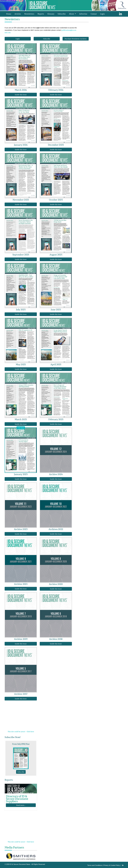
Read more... (21, 805)
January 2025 (21, 474)
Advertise (83, 14)
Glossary (51, 14)
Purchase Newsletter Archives (76, 39)
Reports (41, 14)
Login (102, 14)
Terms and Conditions (95, 865)
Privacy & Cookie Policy (112, 865)
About (72, 14)
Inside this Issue (21, 95)
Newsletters (29, 14)
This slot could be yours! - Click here (21, 732)
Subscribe (62, 14)
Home (9, 14)
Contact (94, 14)
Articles (18, 14)
